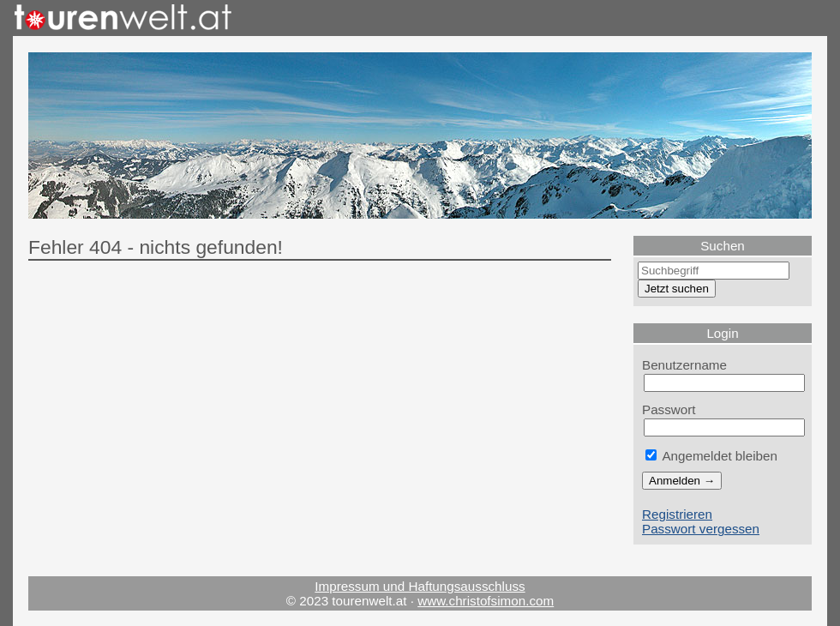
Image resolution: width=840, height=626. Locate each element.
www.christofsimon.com (486, 601)
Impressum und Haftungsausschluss (420, 586)
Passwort (669, 409)
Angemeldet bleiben (711, 456)
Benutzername (684, 365)
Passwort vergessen (701, 529)
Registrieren (677, 514)
